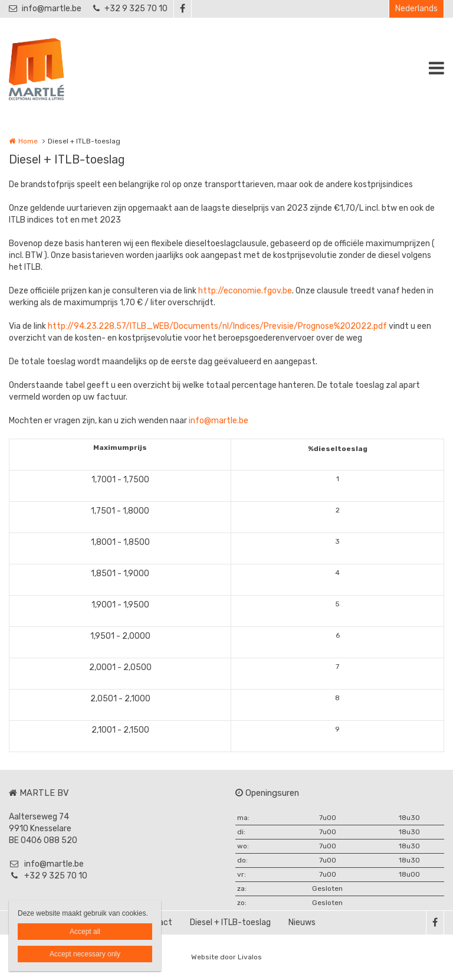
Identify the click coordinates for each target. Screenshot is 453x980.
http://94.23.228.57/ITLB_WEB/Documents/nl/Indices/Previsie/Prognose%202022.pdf (217, 326)
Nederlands (416, 9)
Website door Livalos (226, 957)
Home (28, 141)
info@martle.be (45, 9)
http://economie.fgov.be (245, 291)
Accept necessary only (85, 954)
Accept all (85, 932)
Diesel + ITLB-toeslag (230, 922)
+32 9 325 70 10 (130, 9)
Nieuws (302, 922)
